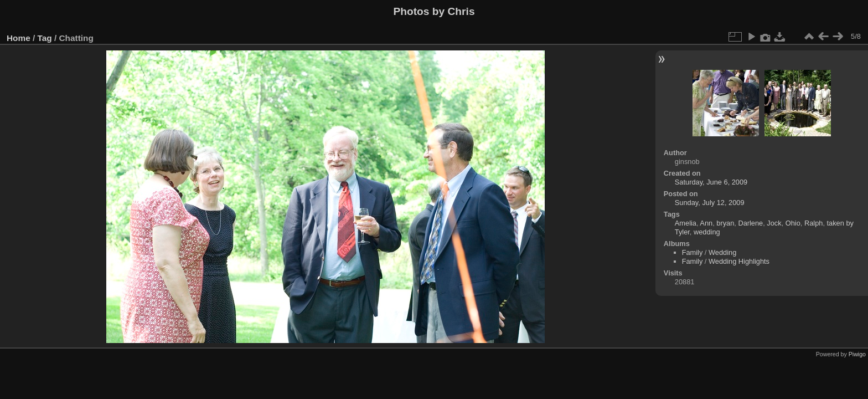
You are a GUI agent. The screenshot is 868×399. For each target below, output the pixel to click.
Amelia (686, 223)
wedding (707, 232)
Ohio (793, 223)
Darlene (750, 223)
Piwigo (857, 354)
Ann (706, 223)
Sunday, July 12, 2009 (710, 203)
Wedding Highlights (739, 261)
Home (19, 38)
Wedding (722, 252)
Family (693, 252)
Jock (774, 223)
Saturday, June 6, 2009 (711, 182)
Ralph (813, 223)
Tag (45, 38)
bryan (725, 223)
